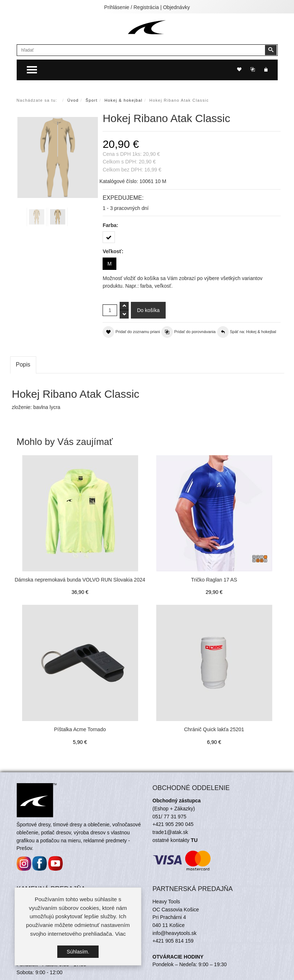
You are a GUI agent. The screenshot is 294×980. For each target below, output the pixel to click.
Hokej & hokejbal (123, 100)
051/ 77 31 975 (169, 817)
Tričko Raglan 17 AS (214, 580)
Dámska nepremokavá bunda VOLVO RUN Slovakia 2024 (80, 580)
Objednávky (177, 7)
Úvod (73, 100)
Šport (92, 100)
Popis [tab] (23, 365)
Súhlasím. (78, 952)
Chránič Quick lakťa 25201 (214, 729)
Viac (120, 934)
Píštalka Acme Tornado (80, 729)
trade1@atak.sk (170, 832)
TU (194, 840)
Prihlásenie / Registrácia (131, 7)
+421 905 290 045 (173, 824)
